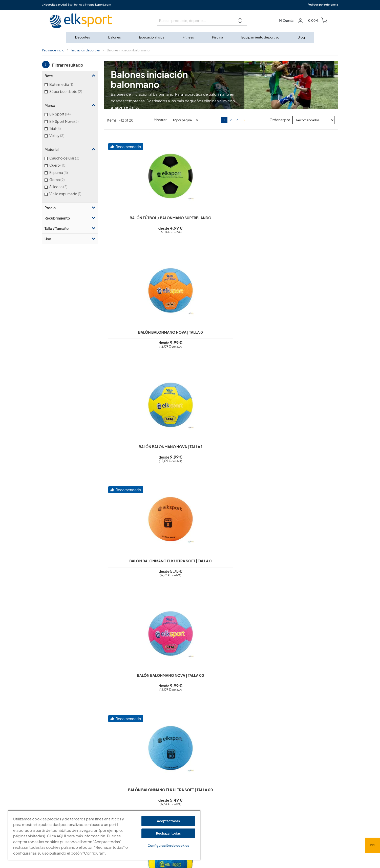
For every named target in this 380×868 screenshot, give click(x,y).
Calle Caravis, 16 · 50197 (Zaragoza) (258, 790)
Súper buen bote (72, 91)
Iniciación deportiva (86, 50)
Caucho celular (71, 158)
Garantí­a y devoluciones (168, 794)
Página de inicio (53, 50)
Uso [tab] (48, 239)
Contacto (157, 809)
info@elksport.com (98, 4)
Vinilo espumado (71, 194)
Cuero (64, 165)
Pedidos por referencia (323, 4)
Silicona (65, 186)
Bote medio (67, 84)
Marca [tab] (50, 105)
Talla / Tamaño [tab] (57, 228)
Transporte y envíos (165, 802)
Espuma (65, 172)
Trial (62, 128)
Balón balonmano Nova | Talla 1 (297, 218)
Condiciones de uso (165, 787)
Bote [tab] (49, 76)
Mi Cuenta (286, 21)
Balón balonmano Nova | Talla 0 (220, 218)
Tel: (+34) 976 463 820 (247, 816)
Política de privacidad (166, 773)
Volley (63, 135)
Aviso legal (158, 765)
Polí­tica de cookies (164, 780)
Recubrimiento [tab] (57, 218)
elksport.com (241, 782)
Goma (64, 179)
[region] (104, 835)
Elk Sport (67, 114)
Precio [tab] (50, 208)
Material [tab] (51, 149)
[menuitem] (83, 37)
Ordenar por (280, 120)
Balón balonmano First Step (142, 583)
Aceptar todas (168, 821)
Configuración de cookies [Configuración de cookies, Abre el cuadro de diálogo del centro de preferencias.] (168, 845)
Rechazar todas (168, 833)
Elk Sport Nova (70, 121)
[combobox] (202, 21)
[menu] (190, 37)
